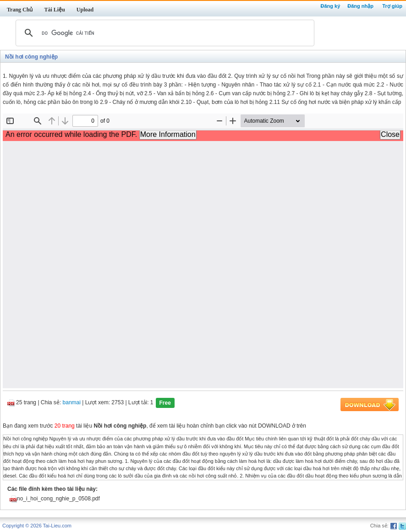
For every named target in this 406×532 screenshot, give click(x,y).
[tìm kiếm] (164, 33)
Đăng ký (330, 6)
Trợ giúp (392, 6)
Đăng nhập (360, 6)
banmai (72, 403)
